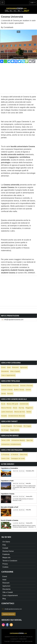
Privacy (5, 564)
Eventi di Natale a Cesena (9, 520)
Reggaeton (29, 408)
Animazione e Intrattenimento (11, 444)
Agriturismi (24, 367)
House (15, 408)
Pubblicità (6, 554)
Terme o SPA (6, 440)
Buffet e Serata (19, 390)
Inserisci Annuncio (9, 614)
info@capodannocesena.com (14, 320)
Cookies (5, 567)
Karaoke (4, 416)
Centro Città (5, 458)
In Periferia (15, 455)
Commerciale (24, 404)
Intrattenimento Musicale (17, 416)
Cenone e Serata (7, 390)
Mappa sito (6, 558)
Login (33, 2)
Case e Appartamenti (8, 375)
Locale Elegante (7, 426)
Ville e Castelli (15, 371)
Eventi (3, 367)
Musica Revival (6, 408)
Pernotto (10, 394)
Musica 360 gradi (12, 404)
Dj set (3, 404)
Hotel (9, 367)
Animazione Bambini (18, 440)
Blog (4, 599)
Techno (29, 412)
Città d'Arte (24, 455)
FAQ (4, 545)
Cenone (28, 390)
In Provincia (5, 455)
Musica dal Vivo (20, 412)
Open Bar (30, 440)
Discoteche (5, 371)
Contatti (5, 548)
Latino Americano (7, 412)
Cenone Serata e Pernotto (10, 386)
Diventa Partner (8, 551)
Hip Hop (21, 408)
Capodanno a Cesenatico (9, 468)
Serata (4, 394)
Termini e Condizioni (10, 561)
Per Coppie (27, 426)
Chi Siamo (6, 542)
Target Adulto (15, 430)
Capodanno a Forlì (7, 481)
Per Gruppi (5, 430)
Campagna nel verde (18, 458)
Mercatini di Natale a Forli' (10, 507)
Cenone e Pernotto (26, 386)
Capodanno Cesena (8, 494)
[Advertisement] (18, 77)
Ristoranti (15, 367)
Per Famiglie (18, 426)
